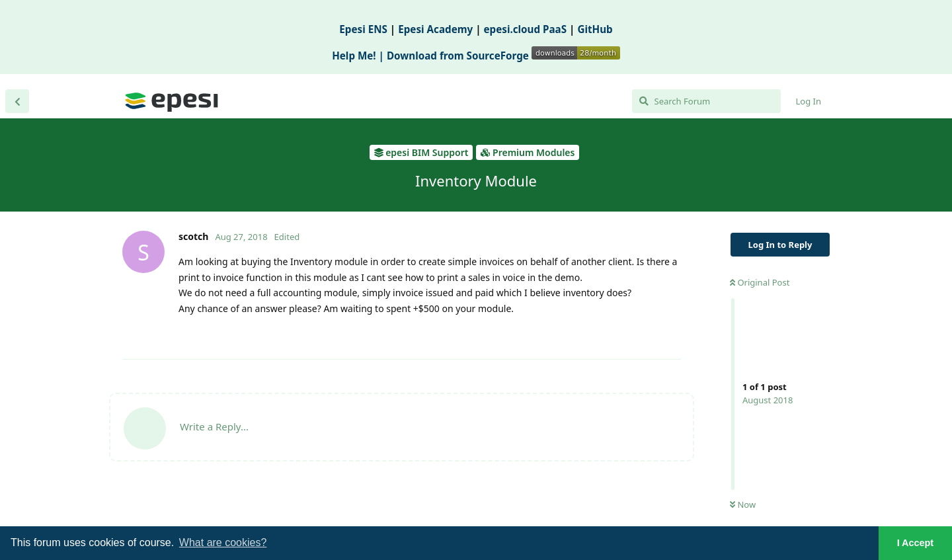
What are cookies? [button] (223, 542)
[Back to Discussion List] (17, 101)
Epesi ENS (363, 29)
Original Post (760, 282)
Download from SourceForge (503, 56)
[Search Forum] (706, 101)
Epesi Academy (435, 29)
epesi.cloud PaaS (526, 29)
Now (743, 504)
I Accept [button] (915, 543)
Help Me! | (359, 56)
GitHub (595, 29)
